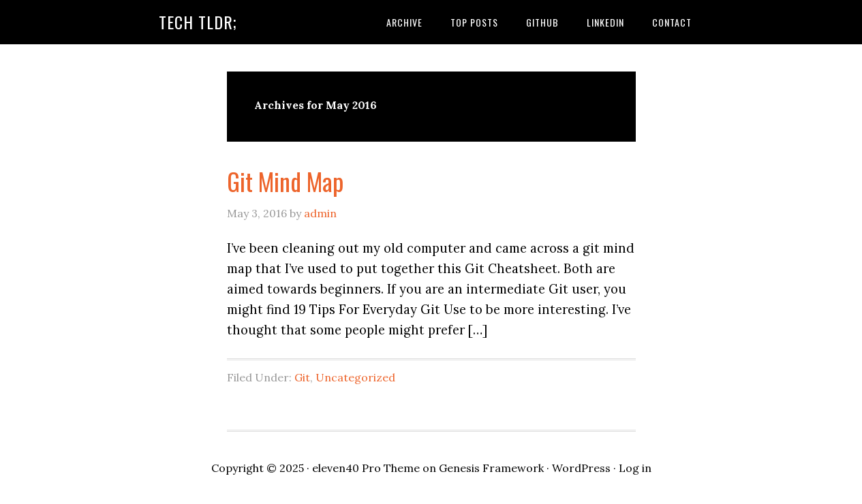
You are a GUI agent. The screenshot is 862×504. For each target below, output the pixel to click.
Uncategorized (355, 377)
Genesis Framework (491, 468)
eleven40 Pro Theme (366, 468)
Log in (635, 468)
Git (302, 377)
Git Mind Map (285, 181)
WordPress (581, 468)
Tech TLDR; (198, 22)
